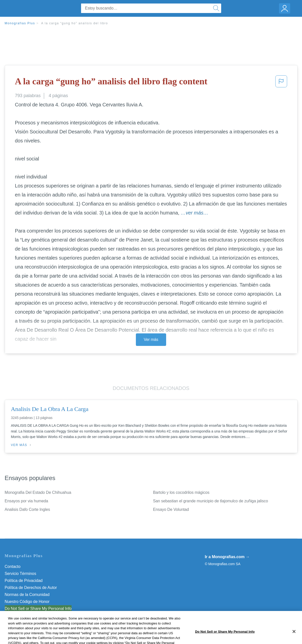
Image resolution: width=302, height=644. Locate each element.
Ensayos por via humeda (27, 501)
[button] (281, 83)
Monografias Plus (20, 23)
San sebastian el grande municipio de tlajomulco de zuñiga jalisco (211, 501)
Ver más (151, 340)
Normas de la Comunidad (27, 595)
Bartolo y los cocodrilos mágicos (181, 492)
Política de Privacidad (24, 581)
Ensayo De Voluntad (171, 509)
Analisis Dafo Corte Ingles (28, 509)
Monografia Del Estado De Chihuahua (38, 492)
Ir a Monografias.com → (227, 557)
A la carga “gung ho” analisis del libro (74, 23)
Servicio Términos (21, 574)
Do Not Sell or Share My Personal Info (38, 609)
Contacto (13, 567)
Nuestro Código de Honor (27, 602)
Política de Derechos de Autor (31, 588)
